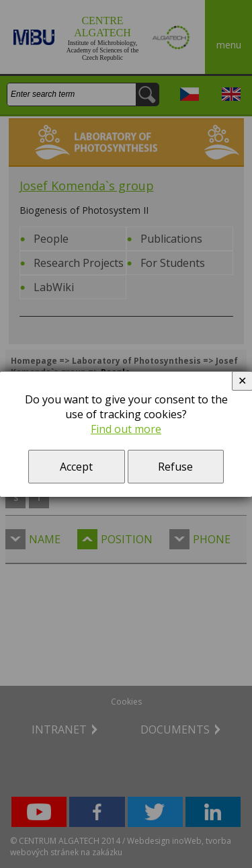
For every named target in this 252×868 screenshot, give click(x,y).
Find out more (126, 429)
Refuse (175, 467)
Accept (76, 467)
